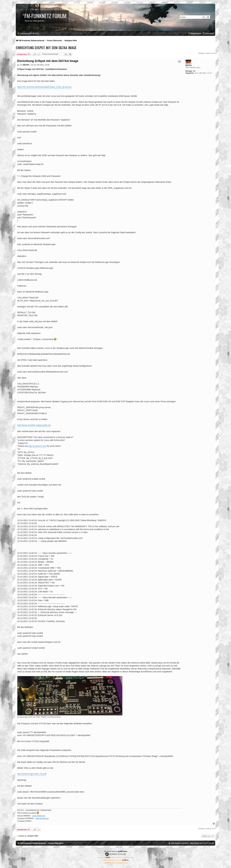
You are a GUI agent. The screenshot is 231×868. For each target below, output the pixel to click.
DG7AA (189, 65)
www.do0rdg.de (42, 818)
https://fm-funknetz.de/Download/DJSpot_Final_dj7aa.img (44, 87)
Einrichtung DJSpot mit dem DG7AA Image (46, 48)
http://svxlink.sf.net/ (37, 446)
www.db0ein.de (39, 816)
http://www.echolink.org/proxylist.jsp (34, 425)
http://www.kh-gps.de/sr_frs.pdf (32, 774)
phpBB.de (125, 860)
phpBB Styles (122, 851)
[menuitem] (36, 33)
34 (194, 71)
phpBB (108, 857)
